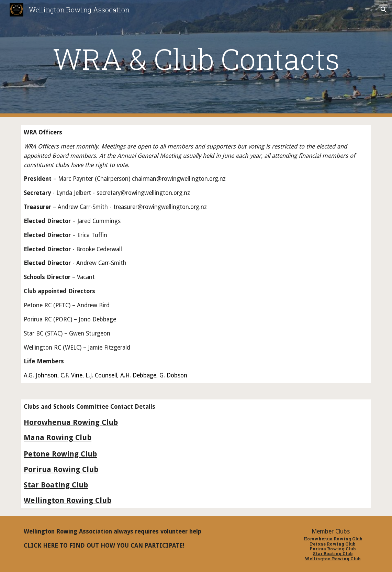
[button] (384, 10)
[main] (196, 59)
